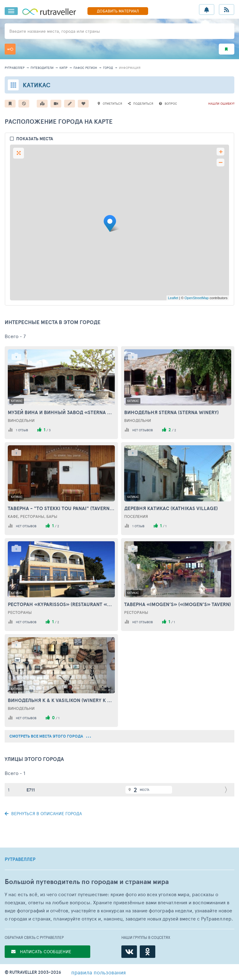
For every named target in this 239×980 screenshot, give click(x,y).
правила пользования (98, 972)
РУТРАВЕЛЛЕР (20, 859)
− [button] (220, 163)
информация (130, 68)
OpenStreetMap (197, 298)
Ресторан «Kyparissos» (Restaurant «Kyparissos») (61, 604)
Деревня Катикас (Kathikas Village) (171, 508)
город (108, 68)
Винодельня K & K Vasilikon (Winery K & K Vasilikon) (61, 700)
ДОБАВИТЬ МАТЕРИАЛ (118, 11)
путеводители (42, 68)
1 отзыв (22, 430)
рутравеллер (15, 68)
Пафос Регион (85, 68)
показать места (35, 139)
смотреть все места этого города (50, 736)
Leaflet (173, 298)
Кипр (63, 68)
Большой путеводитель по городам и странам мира (87, 882)
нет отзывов (143, 430)
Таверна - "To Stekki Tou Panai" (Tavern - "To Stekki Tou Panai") (61, 508)
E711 (31, 790)
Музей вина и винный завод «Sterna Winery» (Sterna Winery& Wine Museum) (61, 412)
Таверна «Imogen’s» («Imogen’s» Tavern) (178, 604)
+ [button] (221, 152)
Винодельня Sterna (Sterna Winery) (171, 412)
